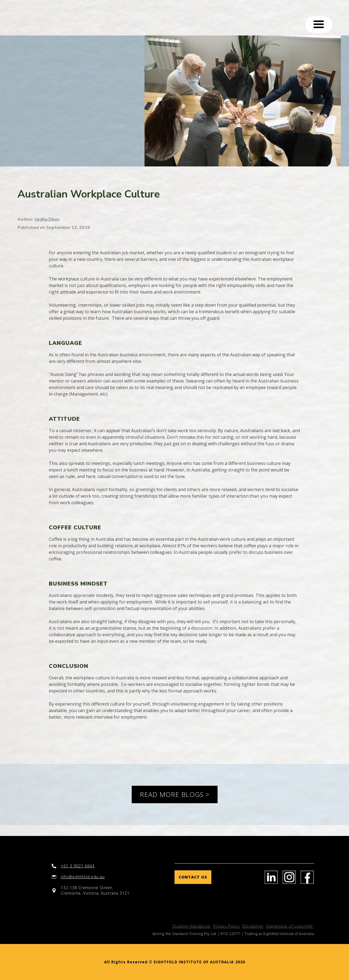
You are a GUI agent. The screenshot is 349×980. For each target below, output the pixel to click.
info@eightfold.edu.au (83, 877)
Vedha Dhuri (47, 219)
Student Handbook (191, 926)
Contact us (193, 877)
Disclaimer (253, 926)
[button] (319, 25)
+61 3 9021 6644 (78, 866)
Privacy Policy (226, 926)
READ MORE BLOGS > (175, 794)
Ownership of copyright (289, 926)
